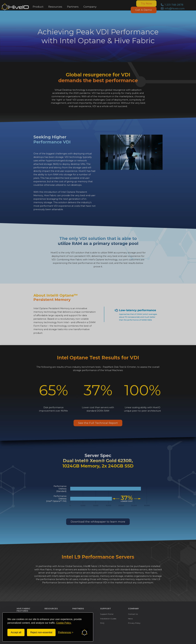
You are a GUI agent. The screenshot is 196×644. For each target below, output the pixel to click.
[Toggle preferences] (66, 632)
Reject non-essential (41, 632)
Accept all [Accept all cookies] (16, 632)
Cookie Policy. (64, 623)
